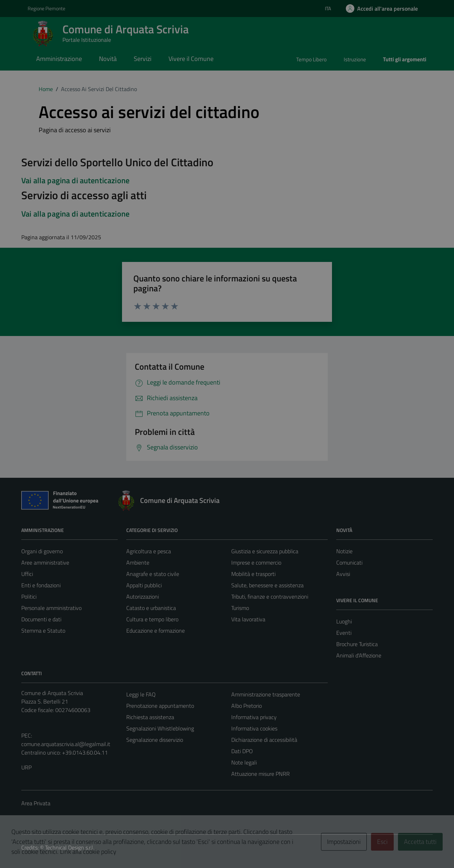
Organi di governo (42, 551)
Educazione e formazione (156, 631)
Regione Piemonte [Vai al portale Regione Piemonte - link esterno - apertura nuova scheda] (46, 8)
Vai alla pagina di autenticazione (75, 180)
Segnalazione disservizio (155, 740)
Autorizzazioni (143, 597)
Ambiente (138, 562)
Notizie (344, 551)
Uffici (27, 574)
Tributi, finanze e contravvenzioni (270, 597)
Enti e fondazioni (41, 585)
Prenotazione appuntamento (160, 706)
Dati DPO (242, 751)
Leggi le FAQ (141, 694)
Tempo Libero (311, 59)
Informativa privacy (254, 717)
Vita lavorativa (248, 619)
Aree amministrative (45, 562)
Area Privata (36, 803)
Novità (108, 59)
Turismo (240, 608)
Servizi (143, 59)
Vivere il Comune (191, 59)
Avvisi (343, 574)
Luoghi (344, 621)
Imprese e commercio (256, 562)
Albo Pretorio (247, 706)
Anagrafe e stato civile (153, 574)
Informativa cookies (254, 728)
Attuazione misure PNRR (261, 774)
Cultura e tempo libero (152, 619)
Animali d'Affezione (359, 655)
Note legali (244, 762)
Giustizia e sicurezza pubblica (265, 551)
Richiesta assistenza (150, 717)
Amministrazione (59, 59)
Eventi (344, 633)
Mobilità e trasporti (253, 574)
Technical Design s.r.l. (70, 847)
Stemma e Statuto (43, 631)
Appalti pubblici (144, 585)
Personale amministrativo (51, 608)
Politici (29, 597)
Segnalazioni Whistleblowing (160, 728)
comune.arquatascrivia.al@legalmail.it (66, 744)
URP (26, 767)
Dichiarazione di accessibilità (264, 740)
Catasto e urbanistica (151, 608)
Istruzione (355, 59)
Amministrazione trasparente (266, 694)
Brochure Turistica (357, 644)
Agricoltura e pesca (149, 551)
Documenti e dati (41, 619)
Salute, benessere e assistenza (267, 585)
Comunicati (349, 562)
